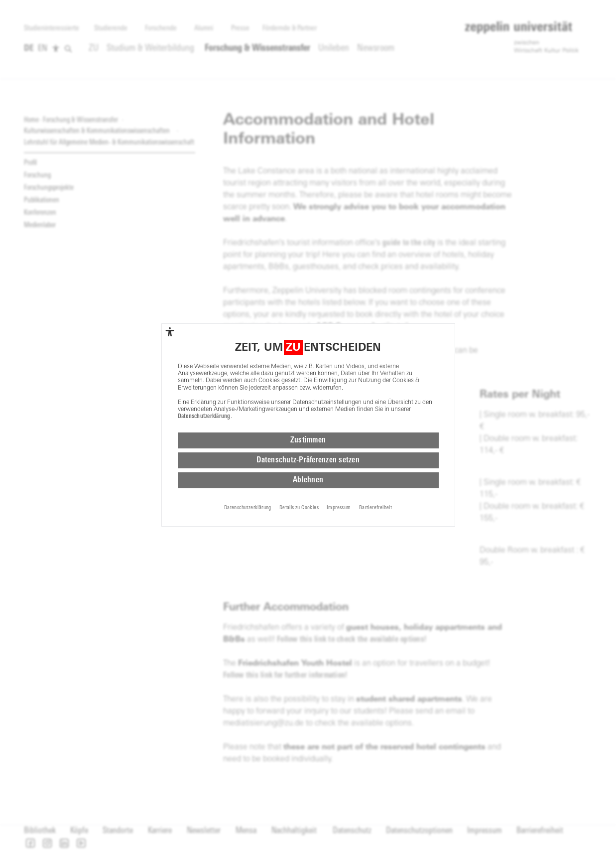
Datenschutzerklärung (204, 417)
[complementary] (170, 332)
